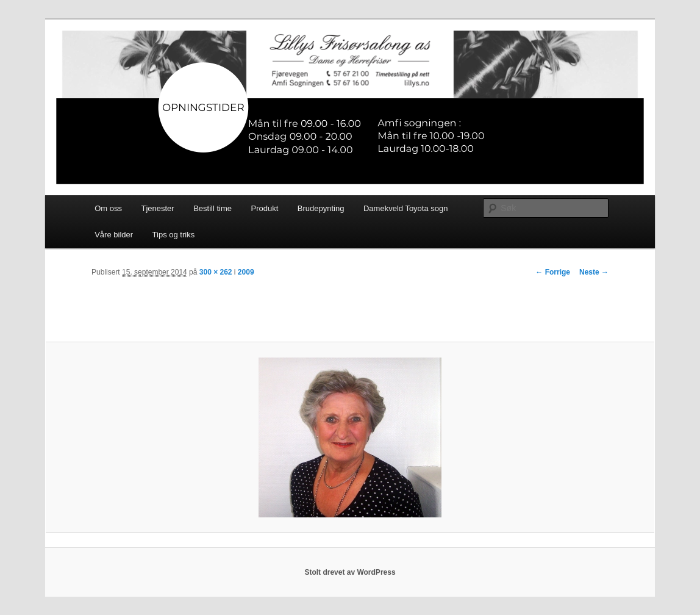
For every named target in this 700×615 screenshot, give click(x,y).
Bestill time (212, 208)
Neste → (594, 272)
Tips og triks (174, 235)
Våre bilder (114, 235)
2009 (246, 272)
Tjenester (157, 208)
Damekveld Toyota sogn (406, 208)
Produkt (265, 208)
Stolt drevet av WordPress (350, 572)
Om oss (108, 208)
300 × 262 (216, 272)
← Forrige (553, 272)
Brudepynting (321, 208)
